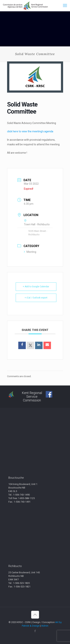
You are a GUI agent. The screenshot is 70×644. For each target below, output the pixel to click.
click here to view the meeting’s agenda (30, 131)
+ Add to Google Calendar (36, 287)
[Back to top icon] (35, 615)
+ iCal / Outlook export (36, 298)
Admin (45, 626)
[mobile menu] (65, 6)
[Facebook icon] (35, 631)
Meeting (30, 252)
